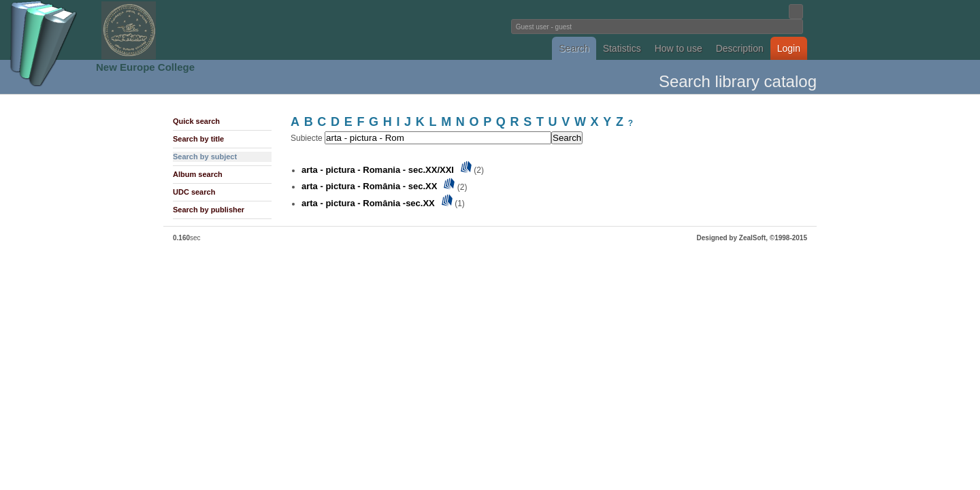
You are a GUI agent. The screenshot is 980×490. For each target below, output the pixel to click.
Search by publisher (209, 210)
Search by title (198, 139)
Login (789, 48)
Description (740, 48)
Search (574, 48)
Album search (198, 174)
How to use (679, 48)
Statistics (622, 48)
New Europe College (145, 67)
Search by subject (205, 157)
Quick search (196, 121)
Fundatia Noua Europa (266, 30)
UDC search (194, 192)
